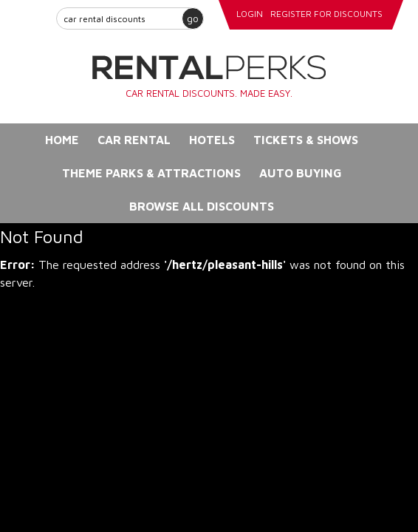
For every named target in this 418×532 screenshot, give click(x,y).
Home (62, 140)
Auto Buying (301, 173)
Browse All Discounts (202, 206)
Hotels (212, 140)
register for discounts (326, 14)
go (193, 18)
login (250, 14)
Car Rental (134, 140)
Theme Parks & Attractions (151, 173)
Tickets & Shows (306, 140)
